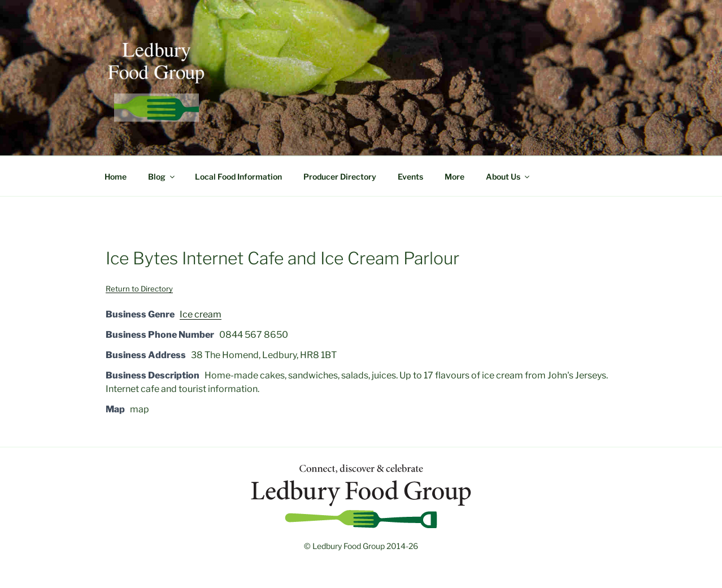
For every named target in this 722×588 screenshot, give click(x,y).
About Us (508, 177)
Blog (162, 177)
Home (116, 177)
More (454, 177)
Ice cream (201, 314)
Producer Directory (340, 177)
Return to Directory (139, 289)
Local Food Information (238, 177)
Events (410, 177)
